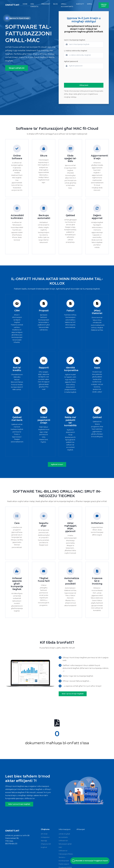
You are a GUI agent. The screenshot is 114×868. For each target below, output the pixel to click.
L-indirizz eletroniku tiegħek (76, 51)
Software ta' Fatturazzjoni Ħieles (66, 852)
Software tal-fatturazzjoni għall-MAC (65, 844)
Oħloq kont (104, 5)
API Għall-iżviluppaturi (45, 836)
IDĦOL (90, 4)
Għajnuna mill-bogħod (46, 846)
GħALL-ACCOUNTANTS (67, 5)
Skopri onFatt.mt (17, 68)
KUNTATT (80, 4)
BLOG (56, 4)
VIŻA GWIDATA (34, 5)
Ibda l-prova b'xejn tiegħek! (73, 694)
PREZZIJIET (46, 4)
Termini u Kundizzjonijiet (64, 859)
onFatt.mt (12, 5)
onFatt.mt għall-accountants (64, 836)
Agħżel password (71, 61)
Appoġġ (44, 841)
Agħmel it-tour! (57, 464)
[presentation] (81, 76)
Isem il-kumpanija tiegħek (75, 40)
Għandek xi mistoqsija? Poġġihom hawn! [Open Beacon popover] (90, 861)
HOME (25, 4)
